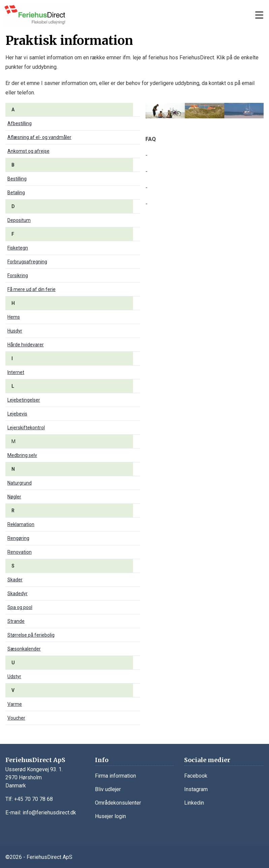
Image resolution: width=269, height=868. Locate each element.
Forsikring (18, 276)
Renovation (20, 552)
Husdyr (15, 331)
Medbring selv (22, 455)
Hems (14, 317)
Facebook (196, 776)
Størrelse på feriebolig (31, 635)
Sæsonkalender (24, 649)
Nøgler (14, 497)
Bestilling (17, 179)
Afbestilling (20, 123)
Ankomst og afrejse (28, 151)
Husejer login (110, 816)
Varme (15, 704)
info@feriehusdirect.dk (49, 813)
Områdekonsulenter (118, 803)
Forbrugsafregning (27, 262)
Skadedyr (18, 594)
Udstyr (14, 676)
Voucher (16, 718)
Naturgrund (20, 483)
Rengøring (18, 538)
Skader (15, 580)
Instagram (196, 789)
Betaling (16, 193)
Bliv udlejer (108, 789)
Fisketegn (18, 248)
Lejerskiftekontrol (26, 428)
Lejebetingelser (24, 400)
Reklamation (21, 524)
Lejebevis (17, 414)
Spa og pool (20, 607)
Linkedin (194, 803)
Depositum (19, 220)
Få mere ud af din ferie (31, 289)
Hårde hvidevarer (26, 345)
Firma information (115, 776)
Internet (16, 372)
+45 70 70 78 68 (33, 799)
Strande (16, 621)
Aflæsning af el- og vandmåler (39, 137)
